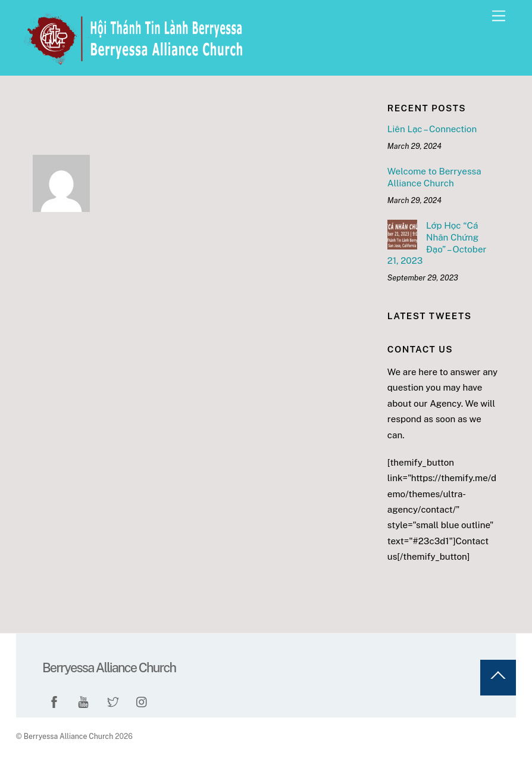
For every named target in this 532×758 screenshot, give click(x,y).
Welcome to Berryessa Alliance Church (434, 177)
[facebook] (54, 700)
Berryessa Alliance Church (68, 736)
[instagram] (142, 700)
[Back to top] (498, 678)
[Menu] (499, 16)
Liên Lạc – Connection (432, 129)
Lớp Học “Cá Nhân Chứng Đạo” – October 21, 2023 (437, 243)
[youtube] (83, 700)
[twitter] (113, 700)
